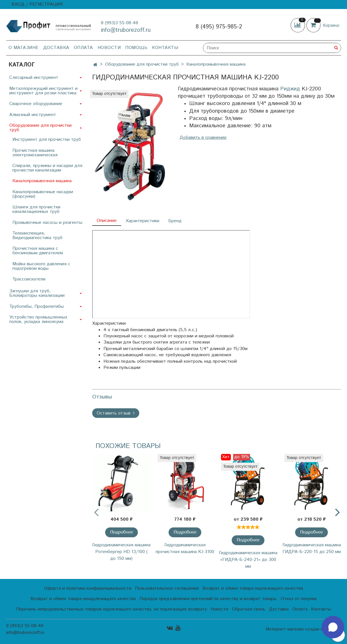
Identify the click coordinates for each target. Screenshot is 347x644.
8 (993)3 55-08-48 (120, 23)
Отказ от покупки (299, 599)
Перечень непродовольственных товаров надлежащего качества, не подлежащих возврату (112, 609)
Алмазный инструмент (33, 115)
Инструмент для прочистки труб (47, 140)
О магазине (24, 48)
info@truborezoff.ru (126, 30)
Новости (109, 48)
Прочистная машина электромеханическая (35, 153)
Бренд (175, 221)
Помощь (136, 48)
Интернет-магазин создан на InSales (303, 629)
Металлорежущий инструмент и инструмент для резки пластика (43, 91)
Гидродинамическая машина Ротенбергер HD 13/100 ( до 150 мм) (121, 552)
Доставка (56, 48)
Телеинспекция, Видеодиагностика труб (37, 236)
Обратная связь (249, 609)
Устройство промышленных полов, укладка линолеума (38, 319)
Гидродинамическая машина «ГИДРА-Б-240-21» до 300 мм (248, 560)
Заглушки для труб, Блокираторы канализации (37, 293)
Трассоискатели (29, 279)
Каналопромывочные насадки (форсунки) (43, 194)
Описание (107, 221)
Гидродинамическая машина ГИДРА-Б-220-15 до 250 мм (312, 548)
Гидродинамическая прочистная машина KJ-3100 (185, 548)
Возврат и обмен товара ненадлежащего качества (83, 599)
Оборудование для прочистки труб (142, 64)
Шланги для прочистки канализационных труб (36, 209)
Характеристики (142, 221)
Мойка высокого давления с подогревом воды (41, 266)
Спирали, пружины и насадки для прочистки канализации (47, 168)
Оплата (83, 48)
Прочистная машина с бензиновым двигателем (38, 251)
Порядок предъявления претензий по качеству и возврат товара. (208, 599)
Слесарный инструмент (34, 78)
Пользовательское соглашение (167, 588)
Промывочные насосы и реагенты (47, 223)
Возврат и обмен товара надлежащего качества (253, 588)
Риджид (290, 89)
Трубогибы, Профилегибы (37, 307)
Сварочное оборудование (36, 104)
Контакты (165, 48)
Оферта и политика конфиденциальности (88, 588)
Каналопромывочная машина (216, 64)
